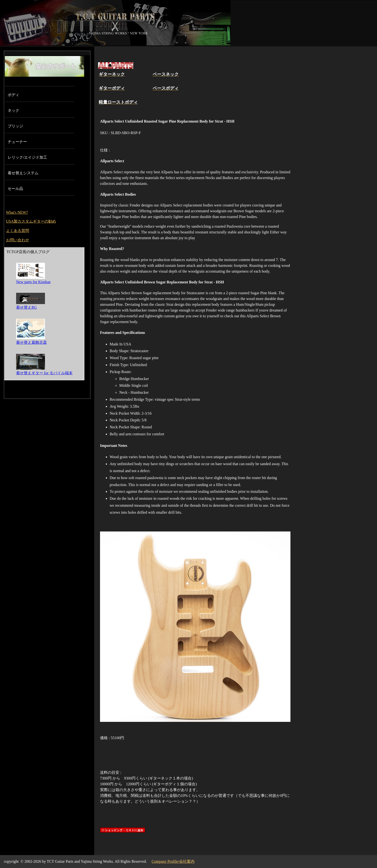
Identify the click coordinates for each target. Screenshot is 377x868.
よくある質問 (18, 231)
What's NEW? (17, 212)
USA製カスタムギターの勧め (31, 221)
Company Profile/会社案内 (173, 861)
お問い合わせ (18, 240)
